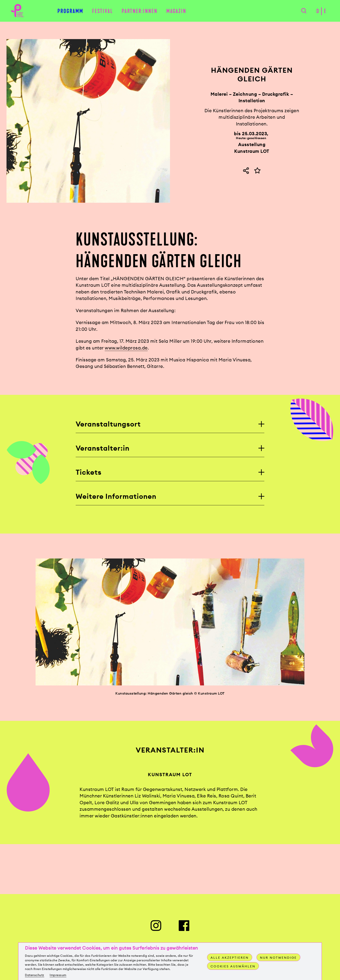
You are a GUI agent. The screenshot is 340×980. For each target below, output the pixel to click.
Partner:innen (140, 11)
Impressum (58, 975)
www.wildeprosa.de (126, 348)
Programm (70, 11)
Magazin (176, 11)
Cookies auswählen (233, 966)
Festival (103, 11)
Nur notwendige (278, 958)
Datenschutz (35, 975)
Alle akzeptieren (230, 958)
